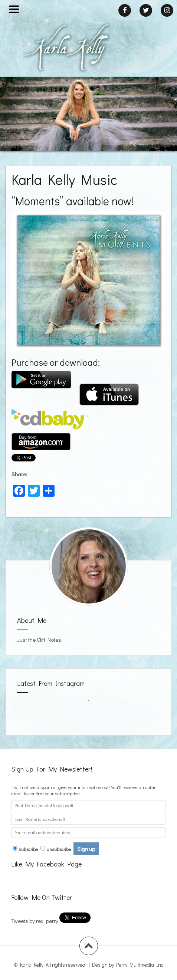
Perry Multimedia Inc (140, 965)
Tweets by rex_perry (35, 921)
